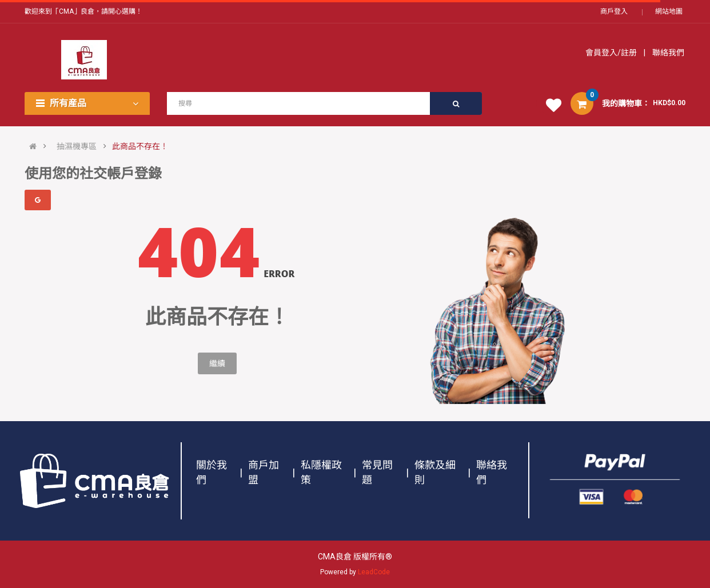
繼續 (217, 363)
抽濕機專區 (77, 146)
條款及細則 (435, 472)
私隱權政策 (321, 472)
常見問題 (377, 472)
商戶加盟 (264, 472)
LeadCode (374, 572)
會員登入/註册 (612, 53)
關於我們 (212, 472)
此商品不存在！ (140, 146)
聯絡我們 (667, 53)
